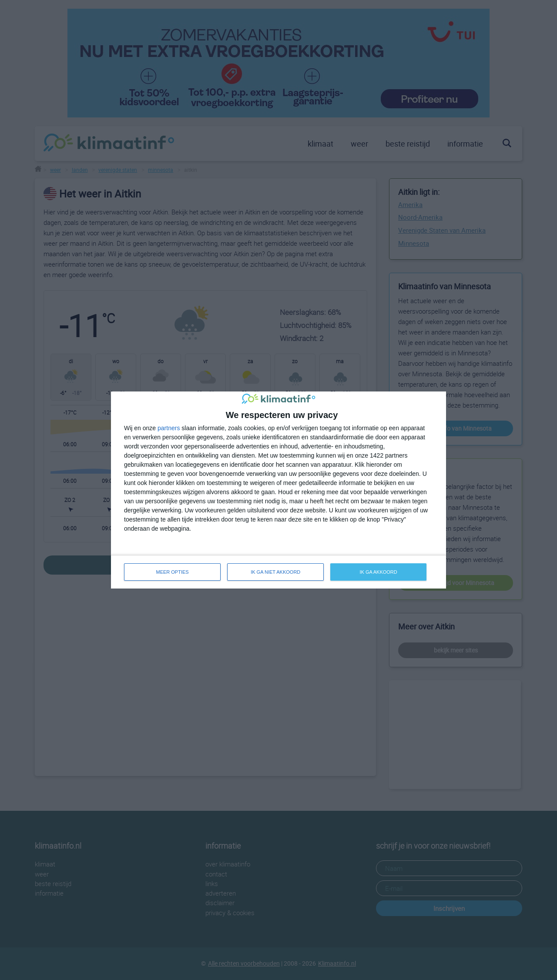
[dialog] (278, 490)
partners (169, 428)
